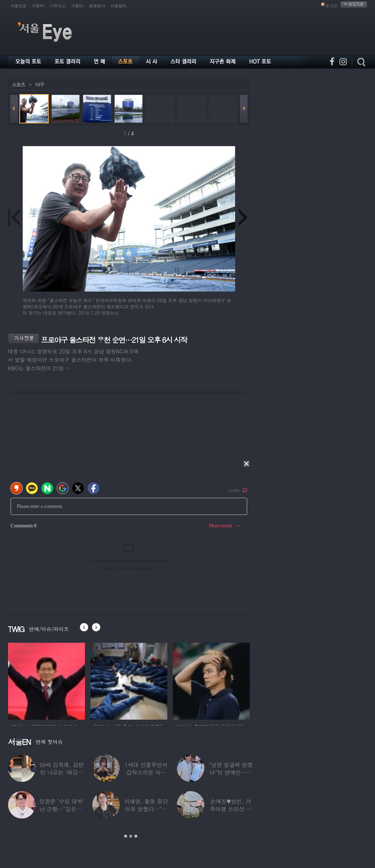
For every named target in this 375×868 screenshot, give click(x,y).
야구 (40, 84)
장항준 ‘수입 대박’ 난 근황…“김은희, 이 (62, 809)
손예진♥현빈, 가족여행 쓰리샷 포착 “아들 (231, 809)
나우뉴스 (58, 6)
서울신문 (19, 6)
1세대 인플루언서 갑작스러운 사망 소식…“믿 (146, 772)
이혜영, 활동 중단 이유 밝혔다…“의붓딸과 (146, 809)
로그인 (332, 6)
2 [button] (131, 836)
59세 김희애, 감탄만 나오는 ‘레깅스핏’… (62, 772)
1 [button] (126, 836)
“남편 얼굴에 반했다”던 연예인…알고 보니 (231, 772)
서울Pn (38, 6)
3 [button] (136, 836)
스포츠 (19, 84)
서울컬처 (118, 6)
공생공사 (97, 6)
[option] (47, 680)
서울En (77, 6)
